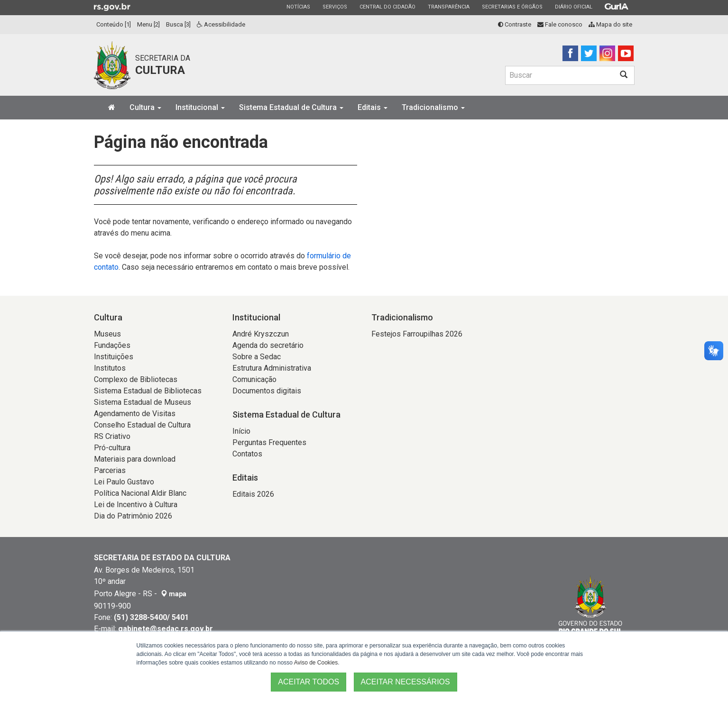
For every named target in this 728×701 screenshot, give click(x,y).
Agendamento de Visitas (135, 414)
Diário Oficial (573, 7)
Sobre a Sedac (257, 357)
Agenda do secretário (268, 345)
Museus (107, 334)
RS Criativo (112, 436)
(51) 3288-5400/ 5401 (151, 617)
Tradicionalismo (433, 107)
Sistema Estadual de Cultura (291, 107)
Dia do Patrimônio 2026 (133, 516)
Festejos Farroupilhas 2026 (417, 334)
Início (241, 431)
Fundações (112, 345)
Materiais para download (135, 459)
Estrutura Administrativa (272, 368)
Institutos (110, 368)
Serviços (335, 7)
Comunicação (254, 379)
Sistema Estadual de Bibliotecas (148, 391)
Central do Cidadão (387, 7)
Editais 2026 (253, 494)
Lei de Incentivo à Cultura (136, 505)
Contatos (247, 454)
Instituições (114, 357)
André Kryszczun (261, 334)
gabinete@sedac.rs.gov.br (166, 629)
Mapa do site (610, 24)
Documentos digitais (267, 391)
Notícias (298, 7)
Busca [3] (178, 24)
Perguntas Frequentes (269, 442)
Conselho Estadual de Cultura (142, 425)
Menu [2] (148, 24)
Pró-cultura (112, 448)
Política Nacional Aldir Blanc (140, 493)
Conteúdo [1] (114, 24)
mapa (174, 594)
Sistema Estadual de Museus (143, 402)
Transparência (448, 7)
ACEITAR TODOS (309, 682)
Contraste (515, 24)
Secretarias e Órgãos (512, 7)
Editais (373, 107)
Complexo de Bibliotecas (136, 379)
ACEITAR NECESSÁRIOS (405, 682)
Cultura (145, 107)
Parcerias (110, 470)
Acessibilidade (221, 24)
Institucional (200, 107)
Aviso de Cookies (316, 663)
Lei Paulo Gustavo (124, 482)
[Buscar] (559, 75)
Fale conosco (560, 24)
